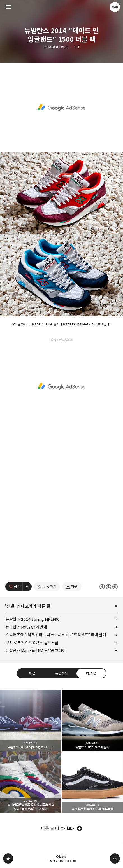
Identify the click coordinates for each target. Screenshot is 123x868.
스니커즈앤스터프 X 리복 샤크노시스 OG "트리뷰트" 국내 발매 (56, 635)
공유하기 (61, 673)
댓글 (32, 673)
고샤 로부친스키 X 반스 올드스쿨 (32, 643)
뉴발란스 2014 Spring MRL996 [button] (31, 720)
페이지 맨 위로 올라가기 (115, 858)
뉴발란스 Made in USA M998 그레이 (36, 651)
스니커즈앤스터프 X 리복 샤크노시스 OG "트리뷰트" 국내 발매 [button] (31, 782)
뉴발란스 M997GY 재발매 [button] (92, 720)
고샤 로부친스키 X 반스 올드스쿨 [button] (92, 782)
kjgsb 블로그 (8, 858)
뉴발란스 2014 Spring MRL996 (33, 619)
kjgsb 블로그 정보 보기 (115, 7)
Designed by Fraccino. (62, 861)
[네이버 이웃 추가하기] (72, 587)
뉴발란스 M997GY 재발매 (26, 627)
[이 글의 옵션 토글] (27, 587)
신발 (76, 47)
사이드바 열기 (8, 7)
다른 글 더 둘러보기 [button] (59, 828)
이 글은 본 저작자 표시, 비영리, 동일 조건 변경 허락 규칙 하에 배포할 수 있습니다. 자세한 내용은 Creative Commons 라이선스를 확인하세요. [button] (109, 586)
